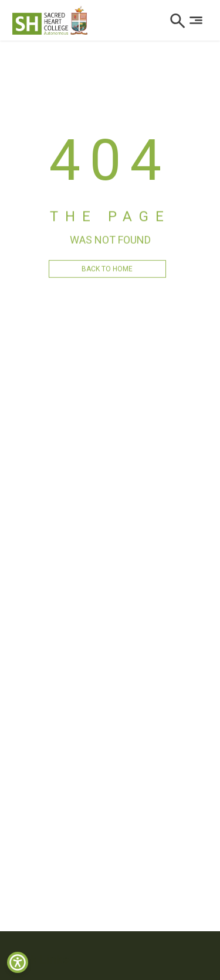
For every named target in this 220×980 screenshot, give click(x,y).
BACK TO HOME (107, 275)
